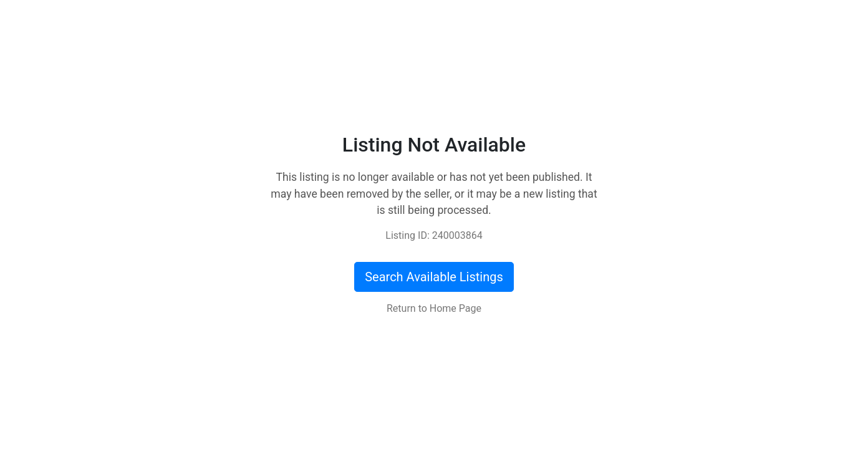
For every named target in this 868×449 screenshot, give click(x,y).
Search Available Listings (434, 277)
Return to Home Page (434, 308)
